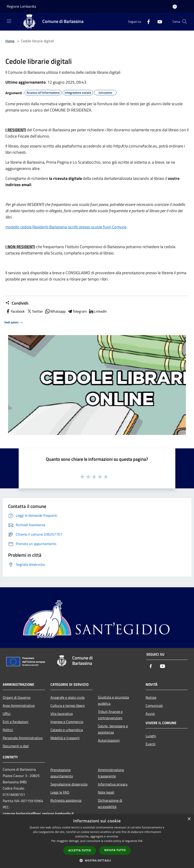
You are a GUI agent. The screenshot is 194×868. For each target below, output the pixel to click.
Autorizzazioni (109, 740)
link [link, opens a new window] (140, 841)
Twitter (35, 311)
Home (10, 41)
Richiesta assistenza (66, 800)
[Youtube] (158, 21)
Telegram (77, 311)
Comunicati (154, 706)
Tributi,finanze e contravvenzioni (110, 715)
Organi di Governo (17, 697)
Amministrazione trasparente (111, 773)
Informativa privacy (113, 784)
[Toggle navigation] (9, 21)
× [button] (189, 819)
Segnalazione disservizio (69, 784)
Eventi (151, 744)
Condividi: (17, 303)
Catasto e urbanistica (67, 730)
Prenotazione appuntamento (62, 773)
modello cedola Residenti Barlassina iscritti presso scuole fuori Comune (66, 227)
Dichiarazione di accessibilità (110, 803)
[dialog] (97, 841)
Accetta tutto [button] (80, 850)
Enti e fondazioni (16, 722)
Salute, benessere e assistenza (113, 729)
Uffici (7, 714)
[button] (97, 860)
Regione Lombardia (21, 6)
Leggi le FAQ (60, 792)
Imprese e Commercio (67, 722)
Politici (8, 730)
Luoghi (151, 736)
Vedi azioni (14, 323)
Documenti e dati (16, 746)
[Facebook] (147, 21)
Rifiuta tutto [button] (115, 850)
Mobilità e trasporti (65, 738)
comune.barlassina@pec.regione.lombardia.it (38, 813)
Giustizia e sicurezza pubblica (113, 700)
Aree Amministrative (19, 706)
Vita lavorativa (62, 714)
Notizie (151, 697)
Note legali (106, 792)
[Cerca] (185, 22)
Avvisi (150, 714)
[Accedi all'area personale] (175, 7)
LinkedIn (98, 311)
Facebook (15, 311)
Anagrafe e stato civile (68, 697)
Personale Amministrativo (23, 738)
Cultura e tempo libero (68, 706)
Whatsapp (55, 311)
